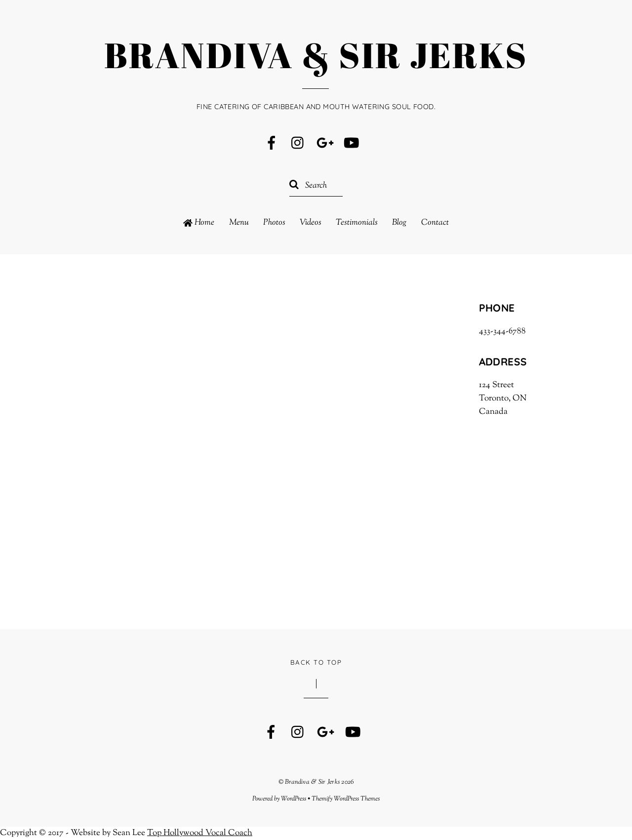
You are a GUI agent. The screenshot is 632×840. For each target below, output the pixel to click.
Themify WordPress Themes (346, 799)
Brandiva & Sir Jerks (312, 782)
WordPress (294, 799)
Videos (311, 223)
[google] (325, 144)
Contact (435, 223)
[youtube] (352, 144)
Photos (274, 223)
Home (199, 223)
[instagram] (298, 144)
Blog (399, 223)
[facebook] (272, 144)
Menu (239, 223)
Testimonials (357, 223)
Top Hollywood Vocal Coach (200, 833)
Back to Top (316, 662)
